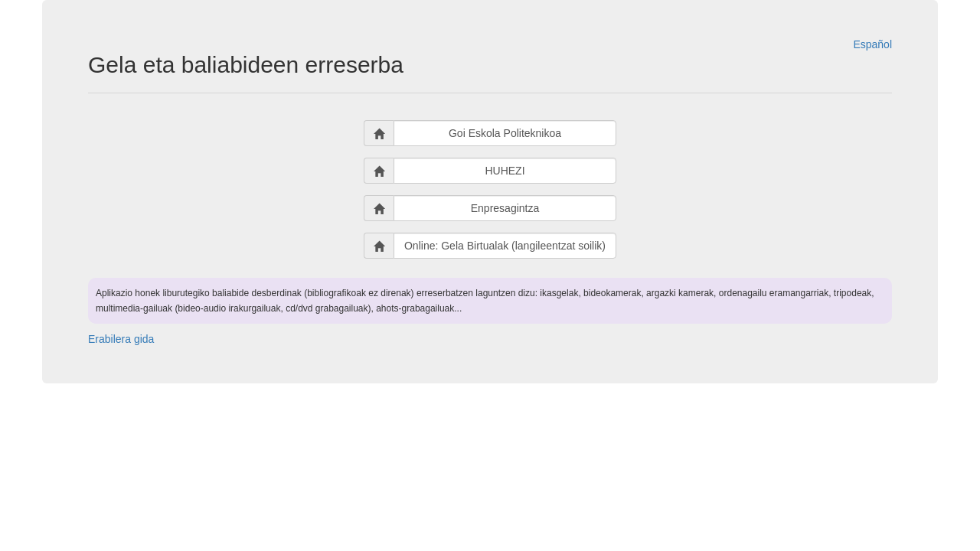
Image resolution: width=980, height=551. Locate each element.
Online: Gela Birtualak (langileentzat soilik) (505, 246)
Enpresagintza (505, 208)
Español (872, 44)
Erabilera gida (121, 339)
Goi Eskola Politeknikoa (505, 133)
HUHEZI (505, 171)
